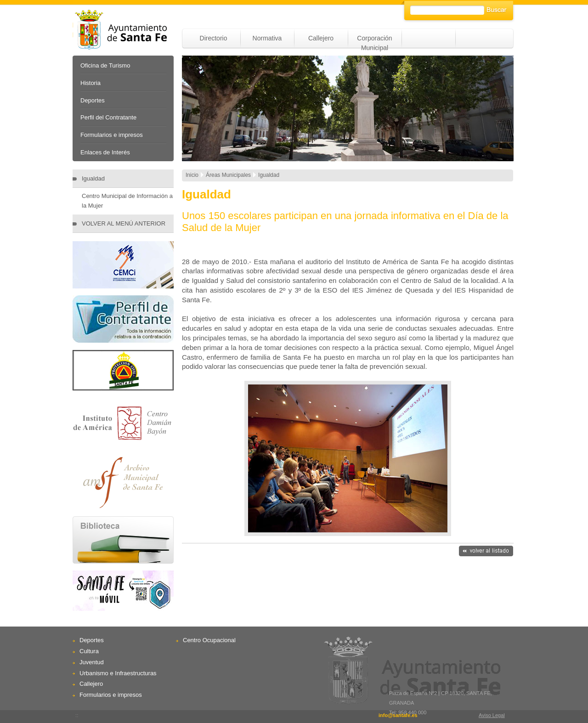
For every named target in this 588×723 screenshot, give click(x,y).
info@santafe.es (398, 715)
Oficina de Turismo (105, 65)
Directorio (214, 38)
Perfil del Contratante (108, 117)
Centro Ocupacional (209, 640)
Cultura (89, 651)
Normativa (267, 38)
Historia (90, 83)
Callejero (321, 38)
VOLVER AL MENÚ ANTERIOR (124, 223)
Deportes (93, 100)
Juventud (92, 662)
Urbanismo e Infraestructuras (118, 673)
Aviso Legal (492, 715)
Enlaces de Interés (105, 152)
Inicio (192, 175)
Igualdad (93, 178)
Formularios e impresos (112, 135)
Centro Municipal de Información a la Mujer (127, 201)
